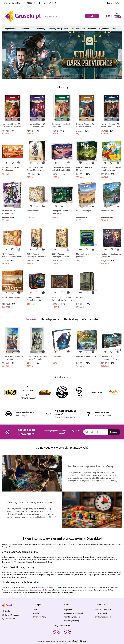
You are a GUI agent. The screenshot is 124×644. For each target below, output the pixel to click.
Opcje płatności (101, 613)
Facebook (41, 590)
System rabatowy (39, 617)
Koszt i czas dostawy (103, 610)
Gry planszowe (11, 29)
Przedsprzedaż (78, 29)
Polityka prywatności (72, 617)
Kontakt (36, 613)
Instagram (49, 590)
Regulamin (68, 610)
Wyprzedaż (104, 29)
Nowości (92, 29)
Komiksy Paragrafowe (58, 29)
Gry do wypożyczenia (103, 617)
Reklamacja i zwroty (72, 621)
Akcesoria (27, 29)
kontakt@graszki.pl (13, 615)
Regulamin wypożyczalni (73, 613)
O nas (35, 610)
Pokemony (40, 29)
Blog (115, 29)
